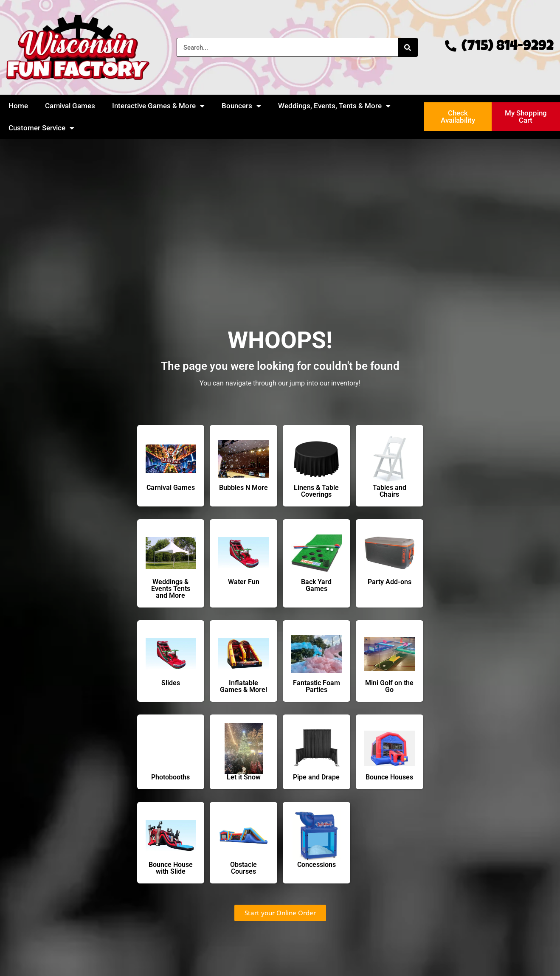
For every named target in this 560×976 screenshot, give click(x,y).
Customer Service (41, 128)
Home (18, 106)
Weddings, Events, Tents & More (334, 106)
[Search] (408, 47)
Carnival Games (70, 106)
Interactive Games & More (158, 106)
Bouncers (241, 106)
